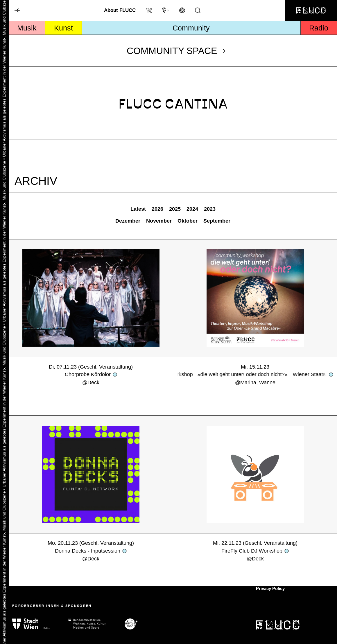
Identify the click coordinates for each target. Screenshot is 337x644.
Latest (138, 209)
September (217, 221)
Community (191, 28)
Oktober (188, 221)
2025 (175, 209)
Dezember (128, 221)
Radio (319, 28)
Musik (27, 28)
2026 (157, 209)
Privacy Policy (270, 588)
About (120, 10)
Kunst (63, 28)
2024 (192, 209)
